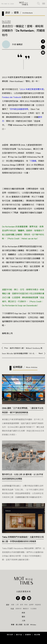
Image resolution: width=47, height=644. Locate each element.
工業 (17, 605)
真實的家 (19, 609)
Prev (25, 348)
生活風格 (33, 609)
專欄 (13, 625)
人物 (23, 621)
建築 (22, 605)
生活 (12, 609)
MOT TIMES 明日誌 (24, 4)
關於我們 (10, 635)
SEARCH (39, 4)
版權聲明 (28, 635)
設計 (8, 605)
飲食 (23, 613)
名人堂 (26, 625)
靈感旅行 (26, 609)
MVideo (33, 625)
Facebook (43, 41)
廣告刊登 (19, 635)
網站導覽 (37, 635)
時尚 (26, 605)
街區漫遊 (38, 605)
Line (43, 47)
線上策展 (19, 625)
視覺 (13, 605)
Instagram (43, 53)
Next (23, 353)
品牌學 (31, 605)
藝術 (23, 617)
